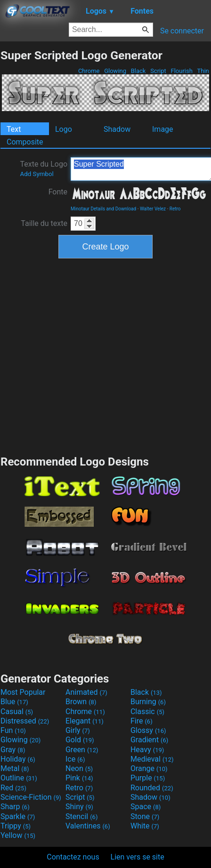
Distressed (25, 721)
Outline (19, 778)
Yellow (18, 835)
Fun (13, 730)
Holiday (18, 759)
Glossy (148, 730)
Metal (15, 768)
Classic (147, 711)
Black (138, 71)
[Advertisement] (88, 356)
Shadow (117, 129)
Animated (86, 692)
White (145, 826)
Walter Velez (153, 209)
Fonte (58, 192)
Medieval (152, 759)
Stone (145, 816)
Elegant (85, 721)
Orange (149, 768)
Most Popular (23, 692)
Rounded (152, 788)
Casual (17, 711)
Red (13, 788)
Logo (64, 129)
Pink (79, 778)
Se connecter (182, 31)
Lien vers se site (138, 857)
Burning (148, 702)
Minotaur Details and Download (103, 209)
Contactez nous (73, 857)
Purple (148, 778)
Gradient (149, 740)
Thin (203, 71)
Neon (79, 768)
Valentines (88, 826)
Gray (13, 750)
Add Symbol (37, 174)
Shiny (79, 807)
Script (158, 71)
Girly (78, 730)
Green (82, 750)
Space (146, 807)
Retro (175, 209)
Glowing (115, 71)
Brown (81, 702)
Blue (14, 702)
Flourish (182, 71)
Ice (75, 759)
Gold (80, 740)
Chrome (89, 71)
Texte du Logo (44, 169)
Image (163, 129)
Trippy (16, 826)
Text (14, 129)
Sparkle (18, 816)
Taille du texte (44, 223)
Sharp (15, 807)
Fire (142, 721)
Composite (25, 142)
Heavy (147, 750)
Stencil (81, 816)
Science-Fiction (31, 797)
